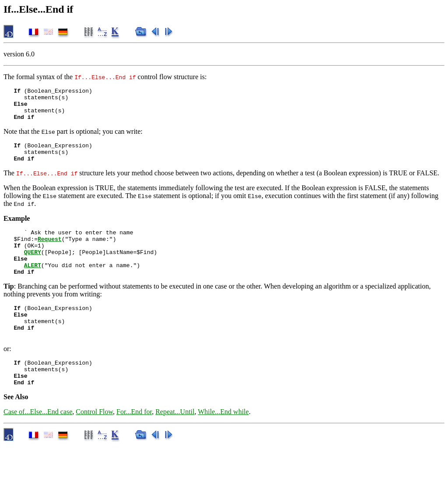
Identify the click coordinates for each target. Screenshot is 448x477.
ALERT (33, 283)
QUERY (33, 268)
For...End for (134, 443)
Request (50, 252)
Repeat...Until (175, 443)
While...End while (223, 443)
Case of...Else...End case (38, 443)
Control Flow (94, 443)
